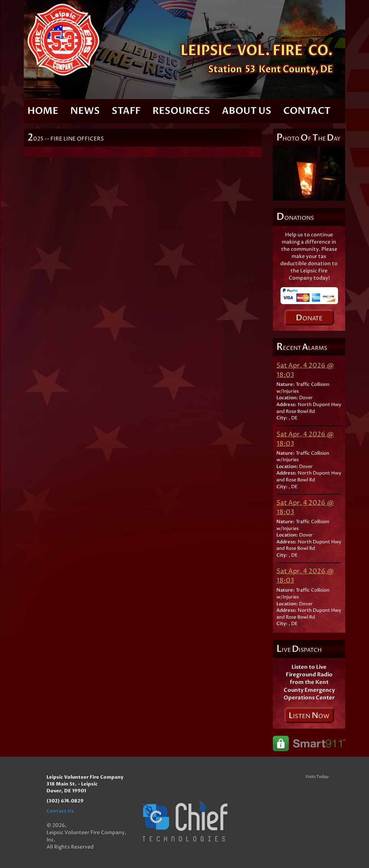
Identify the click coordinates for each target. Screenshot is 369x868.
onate (309, 318)
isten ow (309, 716)
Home (43, 111)
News (85, 111)
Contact (307, 111)
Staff (126, 111)
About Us (247, 111)
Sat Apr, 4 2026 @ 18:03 (305, 370)
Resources (181, 111)
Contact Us (60, 811)
